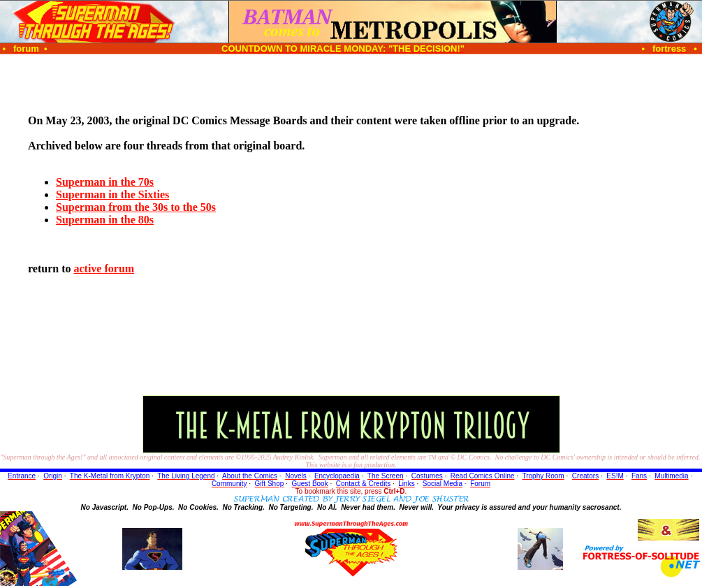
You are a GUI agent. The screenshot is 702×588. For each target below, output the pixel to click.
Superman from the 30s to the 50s (136, 207)
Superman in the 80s (105, 220)
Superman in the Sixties (112, 194)
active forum (104, 269)
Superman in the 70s (105, 182)
